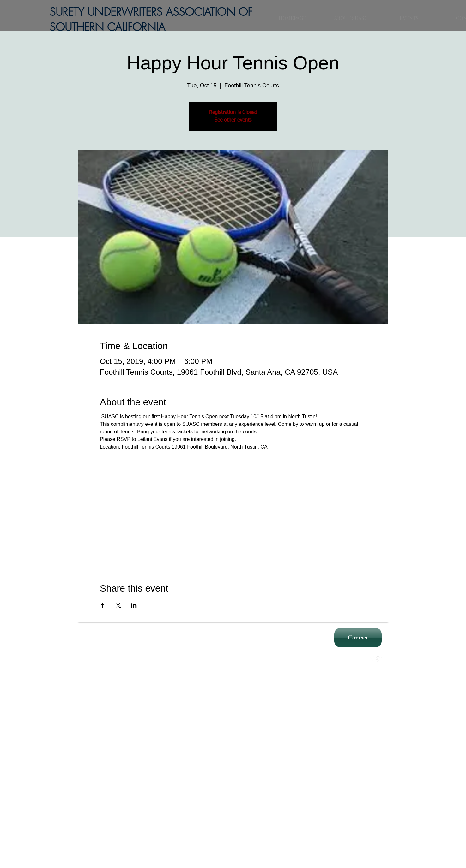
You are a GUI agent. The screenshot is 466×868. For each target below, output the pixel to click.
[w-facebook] (366, 659)
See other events (233, 120)
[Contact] (358, 638)
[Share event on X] (118, 605)
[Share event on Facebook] (103, 605)
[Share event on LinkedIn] (134, 605)
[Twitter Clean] (372, 659)
